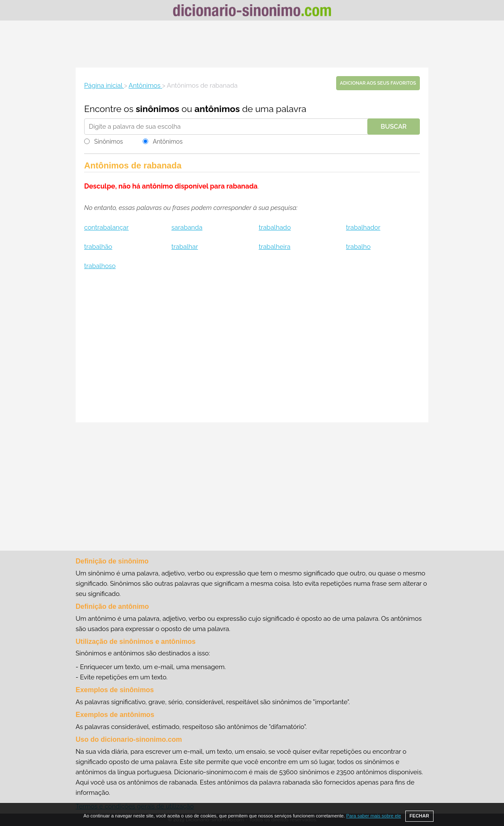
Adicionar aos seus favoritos (378, 83)
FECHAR (419, 816)
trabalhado (275, 227)
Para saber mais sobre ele (373, 816)
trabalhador (363, 227)
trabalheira (275, 247)
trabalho (358, 247)
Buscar (394, 127)
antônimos (217, 109)
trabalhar (185, 247)
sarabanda (187, 227)
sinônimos (158, 109)
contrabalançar (106, 227)
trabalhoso (100, 266)
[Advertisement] (252, 44)
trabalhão (98, 247)
